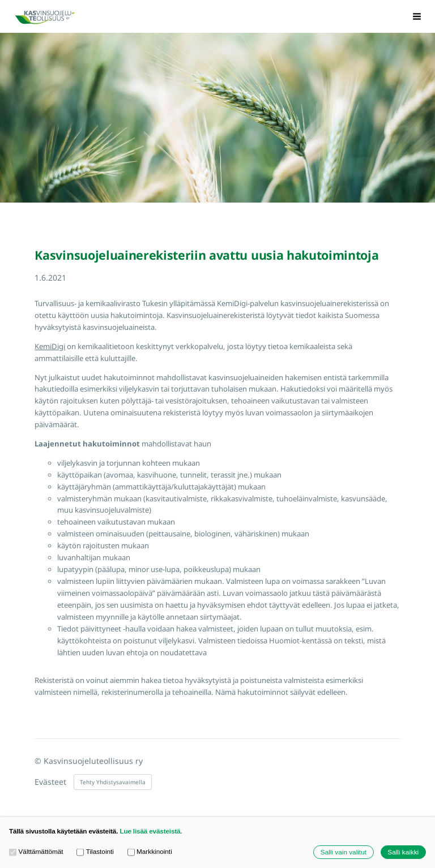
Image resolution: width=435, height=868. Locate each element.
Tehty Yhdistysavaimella (113, 782)
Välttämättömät (36, 852)
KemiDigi (50, 346)
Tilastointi (95, 852)
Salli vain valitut (344, 852)
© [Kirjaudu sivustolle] (39, 761)
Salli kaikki (403, 852)
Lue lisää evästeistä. (151, 831)
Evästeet (50, 782)
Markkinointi (150, 852)
